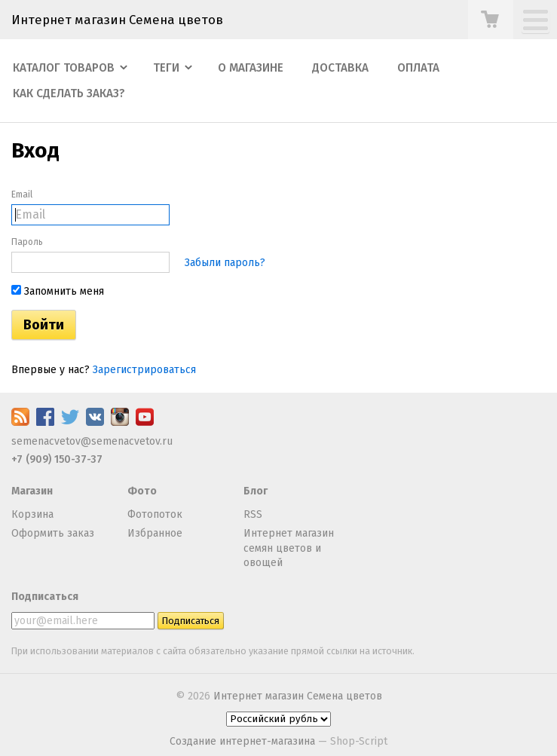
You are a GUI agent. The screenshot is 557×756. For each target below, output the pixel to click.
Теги (166, 68)
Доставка (340, 68)
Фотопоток (155, 514)
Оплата (418, 68)
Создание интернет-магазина (242, 741)
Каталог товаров (64, 68)
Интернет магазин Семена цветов (117, 20)
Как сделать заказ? (69, 93)
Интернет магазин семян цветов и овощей (289, 548)
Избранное (155, 533)
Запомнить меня (58, 291)
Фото (142, 491)
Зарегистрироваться (144, 370)
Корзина (32, 514)
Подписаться (45, 597)
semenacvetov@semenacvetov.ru (92, 441)
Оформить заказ (53, 533)
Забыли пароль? (225, 263)
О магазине (251, 68)
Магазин (32, 491)
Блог (256, 491)
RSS (253, 514)
